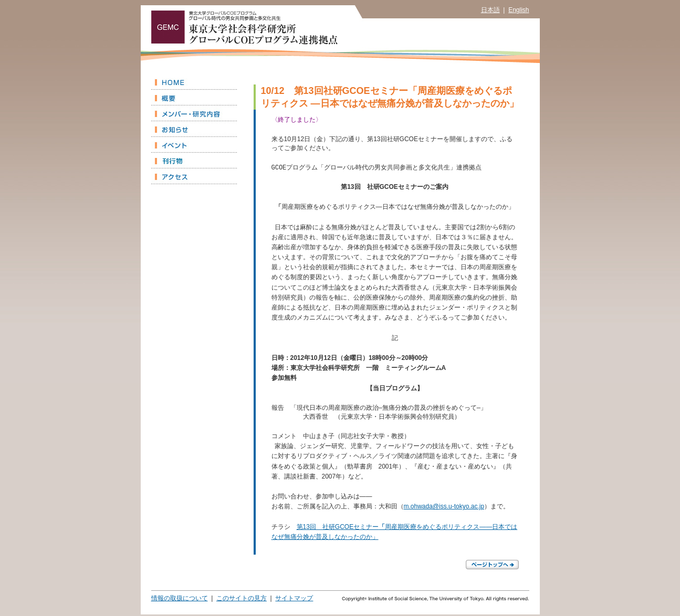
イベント (194, 145)
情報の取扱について (180, 600)
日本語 (490, 10)
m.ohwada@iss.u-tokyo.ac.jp (444, 508)
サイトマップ (294, 600)
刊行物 (194, 161)
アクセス (194, 176)
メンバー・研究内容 (194, 113)
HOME (194, 82)
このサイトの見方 (242, 600)
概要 (194, 98)
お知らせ (194, 129)
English (519, 10)
